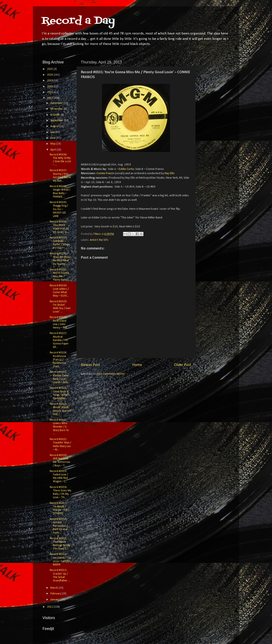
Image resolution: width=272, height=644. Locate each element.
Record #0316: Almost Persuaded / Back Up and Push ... (59, 526)
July (53, 132)
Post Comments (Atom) (111, 374)
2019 (50, 81)
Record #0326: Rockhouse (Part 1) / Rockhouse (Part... (58, 360)
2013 (50, 98)
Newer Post (90, 365)
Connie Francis (105, 173)
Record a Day (78, 21)
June (53, 138)
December (57, 103)
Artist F (94, 240)
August (55, 126)
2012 (50, 607)
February (56, 594)
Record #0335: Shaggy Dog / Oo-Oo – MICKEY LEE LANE (59, 209)
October (56, 115)
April (53, 150)
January (55, 600)
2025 (50, 69)
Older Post (183, 365)
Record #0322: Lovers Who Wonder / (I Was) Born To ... (59, 427)
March (55, 588)
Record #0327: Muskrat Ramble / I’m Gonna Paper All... (59, 340)
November (57, 109)
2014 (50, 92)
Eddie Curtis (126, 169)
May (53, 144)
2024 (50, 75)
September (57, 121)
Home (137, 365)
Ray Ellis (170, 173)
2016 (50, 87)
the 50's (104, 240)
